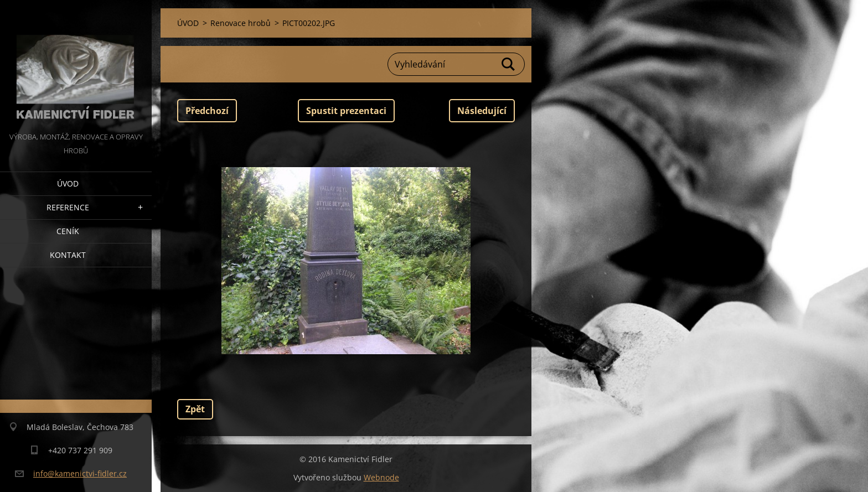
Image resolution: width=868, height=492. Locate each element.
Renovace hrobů (241, 23)
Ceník (68, 231)
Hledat (509, 64)
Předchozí (207, 111)
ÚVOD (68, 183)
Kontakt (68, 255)
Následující (482, 111)
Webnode (381, 477)
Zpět (195, 409)
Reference (68, 207)
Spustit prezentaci (346, 111)
